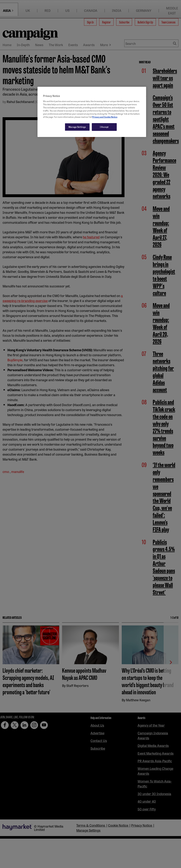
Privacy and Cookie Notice (105, 117)
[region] (92, 112)
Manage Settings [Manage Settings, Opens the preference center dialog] (77, 127)
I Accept (104, 127)
